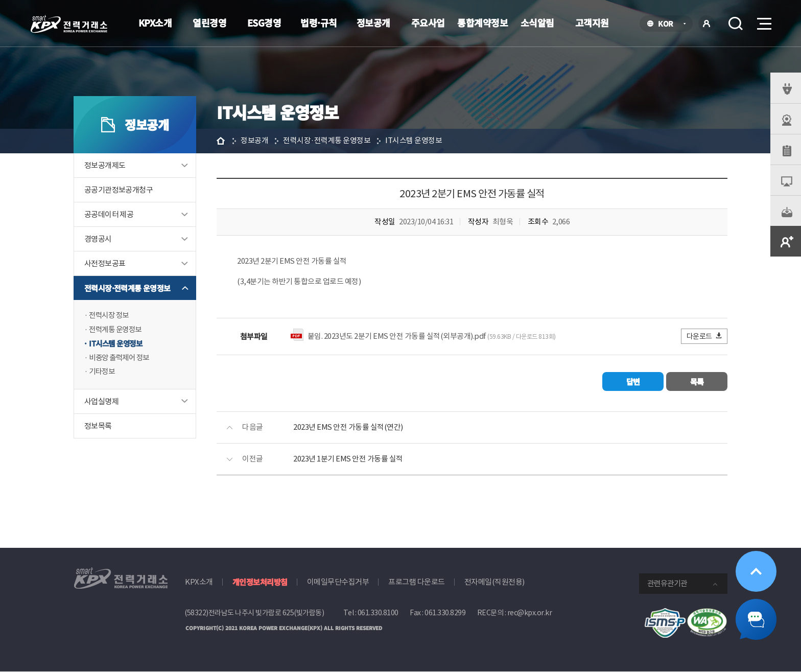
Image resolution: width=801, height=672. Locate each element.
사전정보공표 (105, 263)
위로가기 (756, 571)
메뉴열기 (763, 21)
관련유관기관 (667, 584)
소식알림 (537, 22)
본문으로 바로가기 (0, 0)
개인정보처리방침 (260, 582)
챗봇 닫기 (756, 619)
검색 (736, 24)
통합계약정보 (482, 22)
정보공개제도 (105, 165)
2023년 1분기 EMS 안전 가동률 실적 (348, 460)
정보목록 (98, 427)
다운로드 (705, 337)
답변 (633, 382)
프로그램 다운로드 (417, 582)
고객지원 (592, 22)
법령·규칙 (319, 22)
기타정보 (103, 373)
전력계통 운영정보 (117, 330)
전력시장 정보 (110, 316)
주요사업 (428, 22)
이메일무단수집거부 (338, 582)
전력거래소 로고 (69, 24)
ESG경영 (264, 22)
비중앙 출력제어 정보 (121, 358)
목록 (697, 382)
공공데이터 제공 (109, 214)
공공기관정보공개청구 (119, 190)
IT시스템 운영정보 (117, 344)
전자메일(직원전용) (494, 582)
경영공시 (98, 239)
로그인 (706, 24)
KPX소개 (155, 22)
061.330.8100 (378, 613)
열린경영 (209, 22)
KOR (668, 24)
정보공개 (373, 22)
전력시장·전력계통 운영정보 (127, 288)
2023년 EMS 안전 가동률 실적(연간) (348, 428)
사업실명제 (101, 402)
